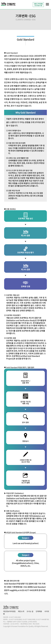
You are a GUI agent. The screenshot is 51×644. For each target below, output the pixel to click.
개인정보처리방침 (9, 611)
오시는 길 (30, 611)
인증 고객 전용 (38, 5)
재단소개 (21, 611)
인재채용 (39, 611)
